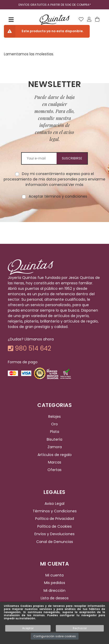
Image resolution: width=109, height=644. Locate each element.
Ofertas (54, 470)
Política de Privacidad (55, 519)
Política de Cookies (54, 526)
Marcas (55, 462)
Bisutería (54, 439)
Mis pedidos (55, 583)
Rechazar (80, 628)
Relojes (54, 417)
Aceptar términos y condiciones (58, 196)
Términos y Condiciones (55, 511)
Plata (55, 432)
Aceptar (28, 628)
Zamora (55, 447)
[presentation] (54, 216)
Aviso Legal (54, 504)
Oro (54, 424)
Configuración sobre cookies (55, 636)
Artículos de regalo (55, 455)
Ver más (76, 185)
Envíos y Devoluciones (54, 534)
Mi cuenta (54, 575)
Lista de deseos (55, 598)
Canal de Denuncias (55, 542)
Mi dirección (54, 591)
